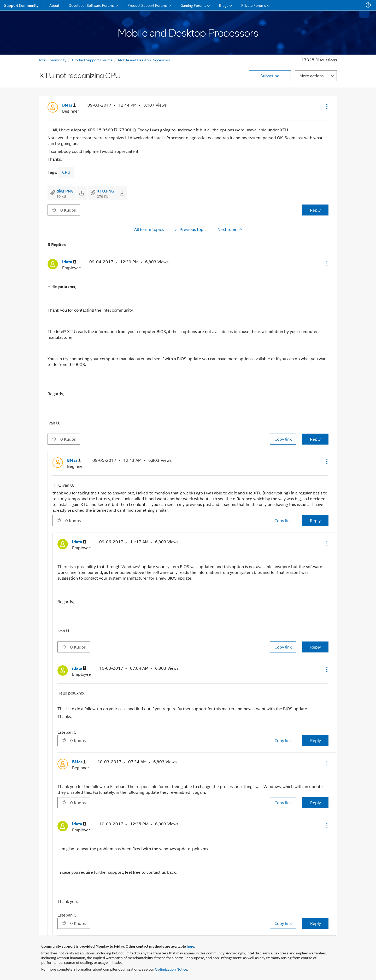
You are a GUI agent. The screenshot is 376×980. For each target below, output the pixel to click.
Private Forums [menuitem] (254, 5)
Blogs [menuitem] (224, 5)
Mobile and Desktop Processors (144, 60)
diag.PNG (65, 191)
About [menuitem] (54, 5)
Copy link (283, 439)
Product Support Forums (92, 60)
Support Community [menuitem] (21, 5)
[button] (326, 106)
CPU (66, 172)
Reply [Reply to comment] (315, 439)
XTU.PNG (105, 191)
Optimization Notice (171, 969)
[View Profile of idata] (69, 262)
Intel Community (53, 60)
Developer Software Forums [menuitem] (92, 5)
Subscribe (270, 76)
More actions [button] (312, 76)
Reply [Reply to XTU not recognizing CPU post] (315, 210)
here (190, 946)
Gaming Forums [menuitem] (193, 5)
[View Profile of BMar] (69, 105)
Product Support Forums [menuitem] (148, 5)
